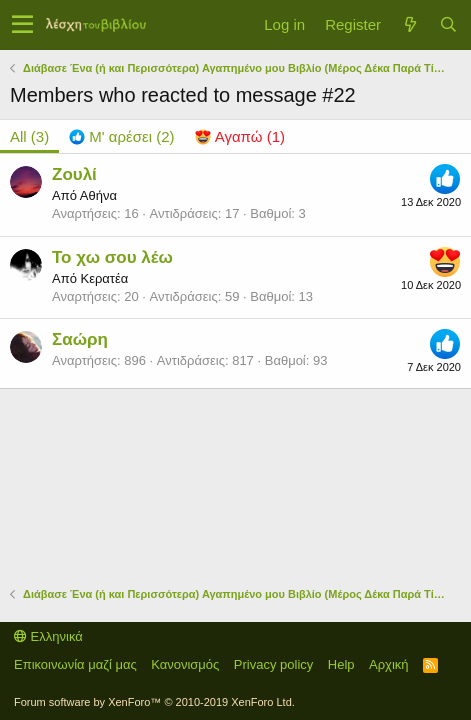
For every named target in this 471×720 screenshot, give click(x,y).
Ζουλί (74, 174)
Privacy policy (273, 664)
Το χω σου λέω (112, 257)
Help (341, 664)
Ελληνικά (48, 636)
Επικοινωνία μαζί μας (75, 664)
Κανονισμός (185, 664)
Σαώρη (80, 339)
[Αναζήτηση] (448, 24)
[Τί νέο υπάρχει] (410, 24)
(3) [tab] (29, 136)
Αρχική (389, 664)
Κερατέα (104, 278)
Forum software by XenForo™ (154, 702)
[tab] (121, 136)
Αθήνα (98, 195)
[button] (22, 25)
